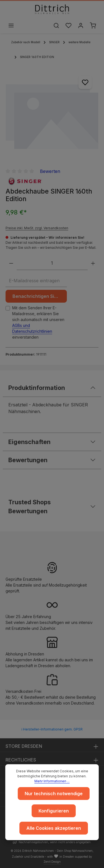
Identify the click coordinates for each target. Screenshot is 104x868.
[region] (52, 116)
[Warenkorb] (93, 25)
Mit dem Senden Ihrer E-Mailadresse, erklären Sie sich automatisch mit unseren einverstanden (38, 322)
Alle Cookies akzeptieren (54, 828)
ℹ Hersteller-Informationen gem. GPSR (52, 729)
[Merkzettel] (69, 25)
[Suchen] (56, 25)
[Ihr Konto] (81, 25)
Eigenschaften (29, 442)
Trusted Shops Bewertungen (30, 507)
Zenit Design (52, 862)
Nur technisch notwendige (54, 794)
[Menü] (11, 25)
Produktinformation (37, 388)
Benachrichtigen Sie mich (40, 296)
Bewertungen (28, 460)
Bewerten (50, 171)
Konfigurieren (54, 811)
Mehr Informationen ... (52, 781)
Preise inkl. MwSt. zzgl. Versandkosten (37, 228)
